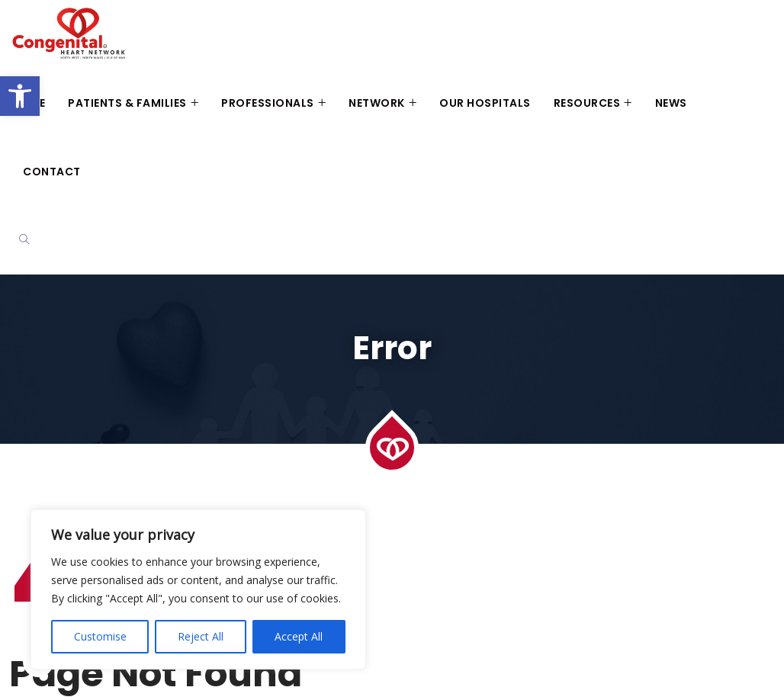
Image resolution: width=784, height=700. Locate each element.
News (671, 103)
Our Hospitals (485, 103)
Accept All (299, 636)
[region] (198, 589)
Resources (587, 103)
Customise (100, 636)
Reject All (201, 636)
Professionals (268, 103)
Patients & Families (127, 103)
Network (377, 103)
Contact (52, 172)
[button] (20, 96)
